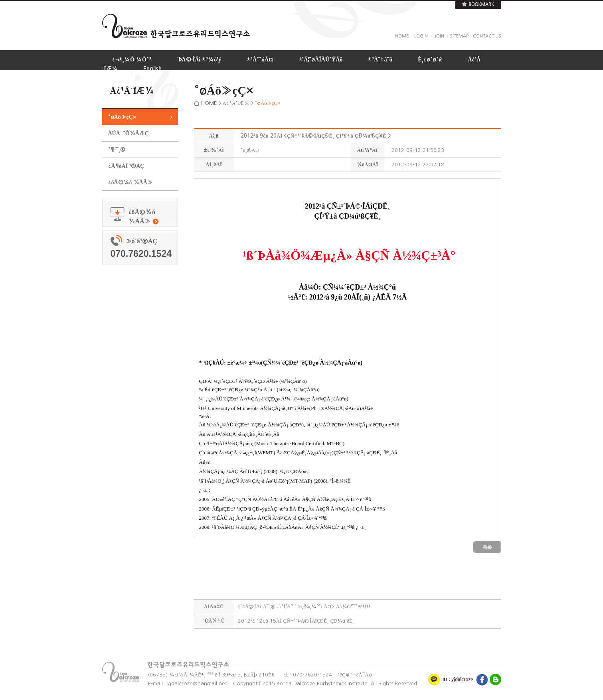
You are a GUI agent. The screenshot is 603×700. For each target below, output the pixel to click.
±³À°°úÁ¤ (260, 59)
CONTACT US (487, 36)
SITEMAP (459, 36)
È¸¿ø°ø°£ (430, 59)
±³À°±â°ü (380, 59)
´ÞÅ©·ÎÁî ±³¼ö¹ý (199, 59)
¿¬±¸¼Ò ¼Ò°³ (132, 59)
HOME (402, 36)
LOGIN (421, 36)
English (152, 69)
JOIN (439, 36)
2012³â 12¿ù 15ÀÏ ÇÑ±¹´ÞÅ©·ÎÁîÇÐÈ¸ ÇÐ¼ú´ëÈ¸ (296, 621)
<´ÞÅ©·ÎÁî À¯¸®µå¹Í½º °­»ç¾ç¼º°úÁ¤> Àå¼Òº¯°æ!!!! (304, 606)
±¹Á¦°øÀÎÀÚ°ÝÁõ (320, 59)
